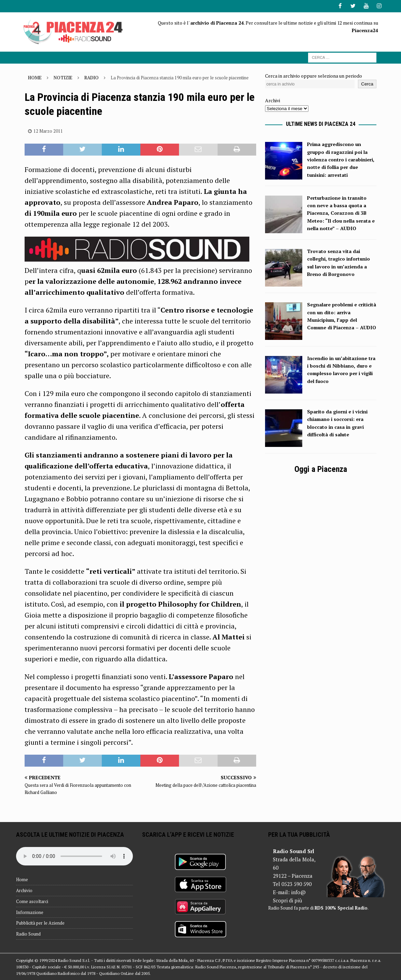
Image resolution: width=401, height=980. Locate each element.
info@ (298, 892)
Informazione (30, 912)
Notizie (63, 77)
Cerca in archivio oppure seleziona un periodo (314, 75)
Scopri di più (287, 900)
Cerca (367, 84)
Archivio (24, 890)
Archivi (273, 100)
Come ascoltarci (32, 901)
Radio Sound (28, 934)
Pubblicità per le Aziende (40, 923)
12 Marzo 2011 (48, 131)
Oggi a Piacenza (321, 469)
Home (22, 879)
